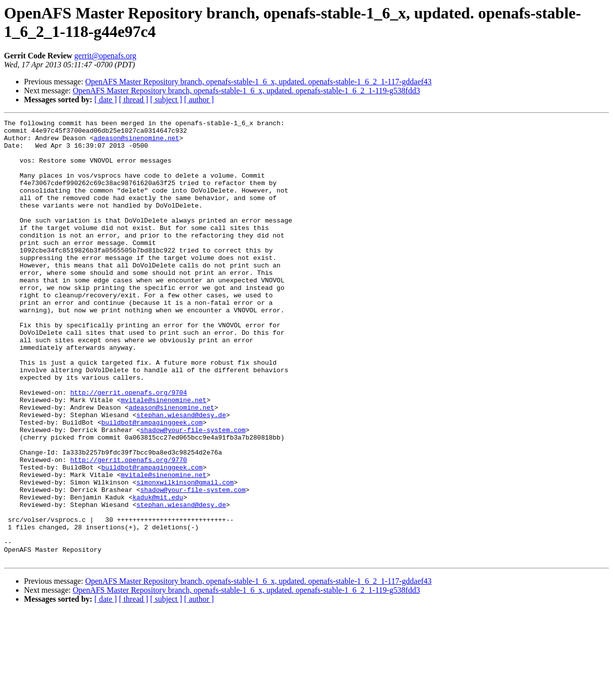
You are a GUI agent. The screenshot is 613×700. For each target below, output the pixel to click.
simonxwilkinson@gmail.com (185, 555)
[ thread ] (134, 100)
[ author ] (199, 100)
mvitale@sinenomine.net (164, 457)
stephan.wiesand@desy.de (181, 474)
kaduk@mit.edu (157, 573)
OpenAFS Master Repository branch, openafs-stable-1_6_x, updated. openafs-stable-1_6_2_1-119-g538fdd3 (247, 91)
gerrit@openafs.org (105, 56)
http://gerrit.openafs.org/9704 (129, 448)
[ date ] (106, 100)
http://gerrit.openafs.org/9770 (129, 528)
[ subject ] (166, 100)
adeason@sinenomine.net (136, 142)
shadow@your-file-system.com (193, 492)
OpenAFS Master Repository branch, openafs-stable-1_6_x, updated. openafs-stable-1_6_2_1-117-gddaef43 (259, 82)
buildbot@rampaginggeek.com (152, 483)
